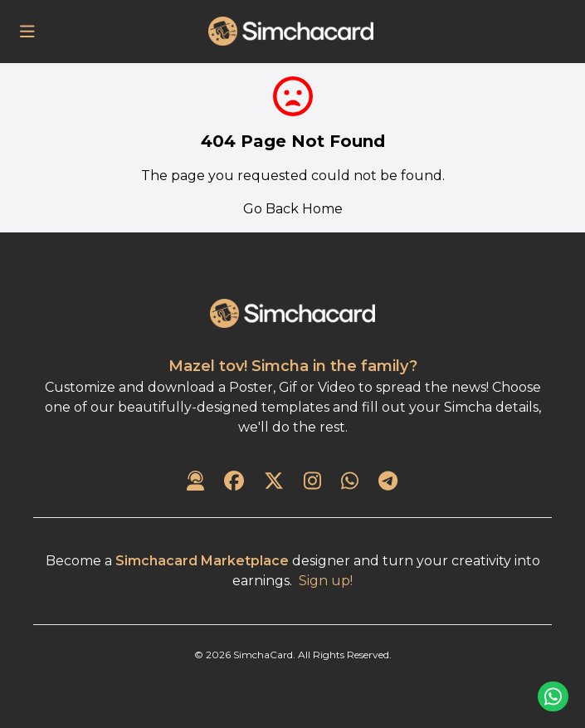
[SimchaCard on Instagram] (312, 482)
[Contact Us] (195, 482)
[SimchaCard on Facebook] (234, 482)
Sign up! (326, 581)
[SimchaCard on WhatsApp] (350, 482)
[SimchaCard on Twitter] (274, 482)
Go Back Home (293, 209)
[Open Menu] (27, 32)
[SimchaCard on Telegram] (388, 482)
